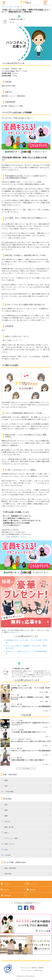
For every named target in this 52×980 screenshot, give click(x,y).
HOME (3, 7)
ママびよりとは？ (25, 968)
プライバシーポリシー (27, 970)
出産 (15, 7)
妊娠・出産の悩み (9, 7)
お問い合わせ (39, 970)
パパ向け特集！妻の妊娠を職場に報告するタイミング (28, 732)
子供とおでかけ (21, 739)
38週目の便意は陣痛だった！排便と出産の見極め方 (27, 760)
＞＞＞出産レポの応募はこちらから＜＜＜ (16, 537)
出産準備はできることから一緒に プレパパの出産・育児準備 (30, 689)
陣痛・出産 (20, 7)
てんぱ (46, 736)
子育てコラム (29, 739)
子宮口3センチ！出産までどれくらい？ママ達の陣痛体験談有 (31, 706)
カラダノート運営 (44, 692)
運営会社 (34, 968)
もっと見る (26, 768)
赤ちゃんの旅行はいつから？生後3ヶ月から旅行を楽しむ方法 (31, 741)
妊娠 (19, 686)
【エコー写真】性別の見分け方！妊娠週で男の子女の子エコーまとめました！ (30, 724)
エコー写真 (20, 721)
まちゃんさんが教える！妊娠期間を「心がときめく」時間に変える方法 (30, 698)
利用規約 (41, 968)
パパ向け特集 (24, 686)
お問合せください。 (16, 632)
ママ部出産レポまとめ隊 (16, 19)
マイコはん (45, 711)
